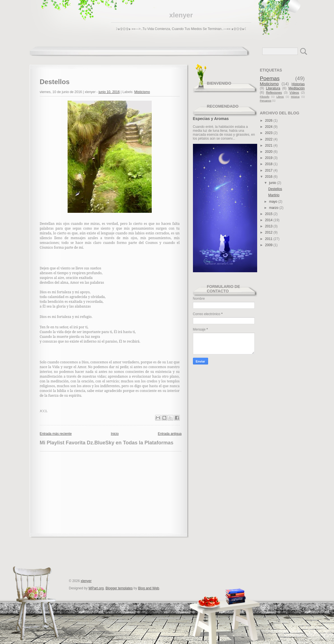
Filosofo (265, 97)
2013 (269, 226)
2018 (269, 164)
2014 (269, 220)
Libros (280, 97)
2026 (269, 121)
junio (273, 183)
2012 (269, 232)
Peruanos (266, 101)
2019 (269, 158)
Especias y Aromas (211, 119)
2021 (269, 146)
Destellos (275, 189)
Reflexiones (274, 93)
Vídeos (294, 93)
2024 (269, 127)
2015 (269, 214)
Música (295, 97)
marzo (274, 208)
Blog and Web (148, 588)
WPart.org (96, 588)
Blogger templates (119, 588)
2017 (269, 170)
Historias (298, 84)
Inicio (115, 434)
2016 (269, 177)
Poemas (270, 78)
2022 (269, 139)
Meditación (296, 88)
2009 (269, 245)
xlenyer (181, 15)
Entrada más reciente (56, 434)
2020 (269, 152)
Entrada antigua (170, 434)
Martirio (274, 195)
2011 (269, 239)
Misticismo (142, 92)
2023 (269, 133)
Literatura (273, 88)
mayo (274, 202)
